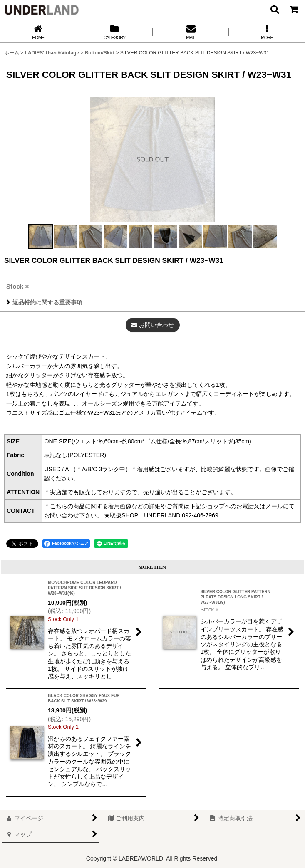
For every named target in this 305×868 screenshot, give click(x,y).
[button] (274, 9)
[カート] (293, 9)
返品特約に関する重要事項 (44, 302)
